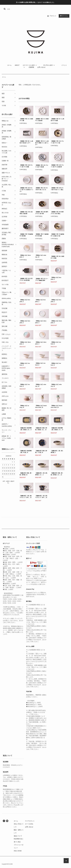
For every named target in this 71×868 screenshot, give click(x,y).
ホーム (9, 65)
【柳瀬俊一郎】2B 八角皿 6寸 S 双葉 (58, 257)
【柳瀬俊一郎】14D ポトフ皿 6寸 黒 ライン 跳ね (57, 189)
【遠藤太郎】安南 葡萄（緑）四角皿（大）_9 (26, 429)
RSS (15, 851)
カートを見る (29, 824)
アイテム (64, 16)
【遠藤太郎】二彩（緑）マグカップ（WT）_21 (26, 497)
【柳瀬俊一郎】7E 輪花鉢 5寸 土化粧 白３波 (57, 235)
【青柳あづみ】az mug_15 (24, 407)
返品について (18, 836)
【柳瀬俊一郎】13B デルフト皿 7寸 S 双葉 (26, 166)
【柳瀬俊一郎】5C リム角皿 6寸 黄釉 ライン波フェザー (42, 143)
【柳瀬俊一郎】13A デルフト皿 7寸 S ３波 (57, 142)
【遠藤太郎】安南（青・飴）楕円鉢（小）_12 (57, 474)
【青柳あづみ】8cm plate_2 (56, 278)
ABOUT (17, 65)
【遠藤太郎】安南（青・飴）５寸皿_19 (42, 452)
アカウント (53, 16)
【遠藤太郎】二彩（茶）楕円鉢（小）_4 (42, 474)
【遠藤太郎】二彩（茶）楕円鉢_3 (57, 452)
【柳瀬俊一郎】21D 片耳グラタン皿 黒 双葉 (26, 279)
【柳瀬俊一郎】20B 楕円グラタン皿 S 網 (42, 213)
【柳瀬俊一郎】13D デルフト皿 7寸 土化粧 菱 (57, 166)
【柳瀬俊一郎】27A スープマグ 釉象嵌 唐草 (42, 280)
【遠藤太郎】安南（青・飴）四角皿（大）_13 (42, 429)
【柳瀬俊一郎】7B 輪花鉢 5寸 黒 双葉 (26, 235)
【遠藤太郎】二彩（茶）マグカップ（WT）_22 (42, 497)
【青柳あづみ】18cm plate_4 (25, 256)
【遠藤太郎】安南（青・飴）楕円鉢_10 (26, 474)
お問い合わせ (41, 67)
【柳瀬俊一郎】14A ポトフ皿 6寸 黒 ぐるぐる (42, 189)
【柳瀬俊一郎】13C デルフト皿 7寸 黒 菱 (42, 166)
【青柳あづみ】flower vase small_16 (41, 407)
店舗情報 (31, 67)
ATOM (20, 851)
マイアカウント (30, 821)
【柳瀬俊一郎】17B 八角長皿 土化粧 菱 (26, 213)
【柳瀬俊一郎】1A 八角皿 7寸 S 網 (26, 120)
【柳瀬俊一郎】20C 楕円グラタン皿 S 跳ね (57, 213)
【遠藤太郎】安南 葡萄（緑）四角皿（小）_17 (57, 429)
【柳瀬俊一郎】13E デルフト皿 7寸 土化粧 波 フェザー (26, 190)
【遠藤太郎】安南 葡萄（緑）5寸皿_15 (26, 452)
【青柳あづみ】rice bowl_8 (56, 343)
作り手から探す (49, 65)
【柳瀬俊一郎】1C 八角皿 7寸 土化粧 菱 (42, 120)
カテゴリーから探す (30, 65)
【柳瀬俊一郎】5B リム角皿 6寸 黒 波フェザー (26, 142)
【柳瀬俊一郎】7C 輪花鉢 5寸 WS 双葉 (42, 235)
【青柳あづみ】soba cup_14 (41, 256)
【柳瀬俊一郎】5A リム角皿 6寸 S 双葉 (57, 120)
